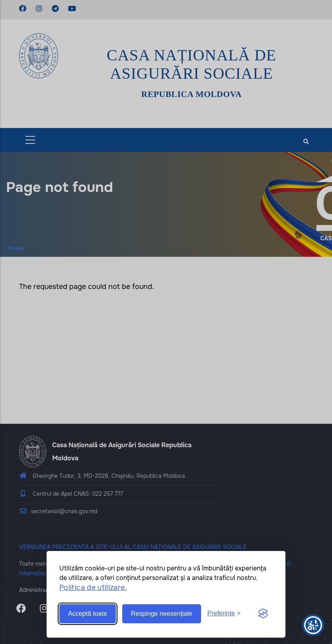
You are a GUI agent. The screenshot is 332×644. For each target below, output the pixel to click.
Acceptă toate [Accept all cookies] (88, 614)
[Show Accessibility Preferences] (313, 625)
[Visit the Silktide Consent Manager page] (263, 614)
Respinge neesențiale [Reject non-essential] (162, 614)
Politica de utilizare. (93, 588)
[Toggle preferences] (224, 614)
